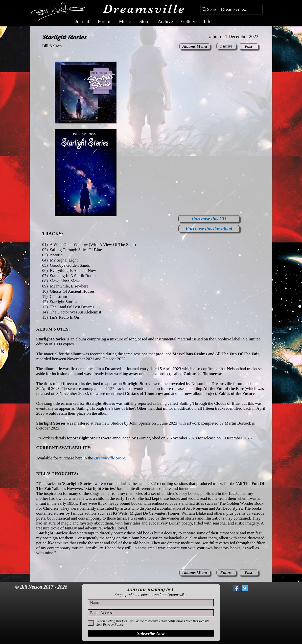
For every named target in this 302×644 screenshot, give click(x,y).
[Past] (249, 46)
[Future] (226, 46)
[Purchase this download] (209, 229)
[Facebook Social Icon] (236, 588)
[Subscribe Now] (151, 633)
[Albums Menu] (195, 46)
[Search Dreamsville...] (229, 10)
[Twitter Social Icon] (245, 588)
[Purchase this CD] (209, 219)
